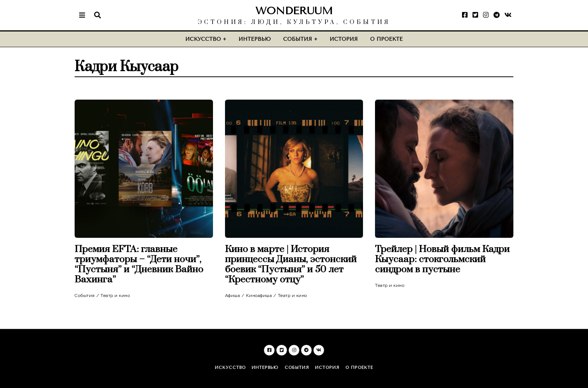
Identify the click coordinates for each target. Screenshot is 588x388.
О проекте (386, 39)
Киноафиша (259, 295)
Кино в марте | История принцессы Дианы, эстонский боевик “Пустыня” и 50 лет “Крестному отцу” (291, 264)
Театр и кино (115, 295)
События (298, 39)
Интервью (255, 39)
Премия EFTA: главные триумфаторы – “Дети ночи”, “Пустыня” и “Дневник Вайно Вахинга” (139, 264)
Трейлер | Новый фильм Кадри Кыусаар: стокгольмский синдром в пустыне (442, 259)
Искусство (203, 39)
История (344, 39)
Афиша (233, 295)
